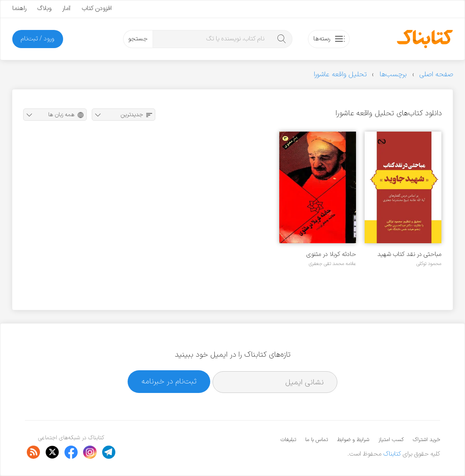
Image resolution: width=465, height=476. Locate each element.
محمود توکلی (429, 264)
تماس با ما (317, 440)
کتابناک (392, 454)
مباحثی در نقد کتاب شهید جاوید (409, 254)
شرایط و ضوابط (353, 440)
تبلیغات (288, 440)
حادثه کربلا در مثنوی (331, 254)
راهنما (19, 8)
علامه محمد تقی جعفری (332, 264)
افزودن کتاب (97, 8)
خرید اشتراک (426, 440)
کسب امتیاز (391, 440)
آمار (67, 8)
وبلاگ (44, 8)
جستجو (138, 39)
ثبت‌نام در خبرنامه (169, 381)
